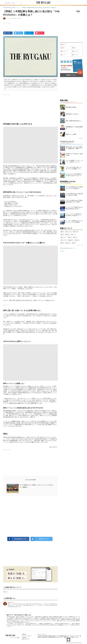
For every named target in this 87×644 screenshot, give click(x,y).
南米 (74, 48)
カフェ (73, 235)
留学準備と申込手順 (71, 107)
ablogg (17, 638)
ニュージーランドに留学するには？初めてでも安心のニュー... (74, 215)
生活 (70, 237)
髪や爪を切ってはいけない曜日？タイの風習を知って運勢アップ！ (74, 148)
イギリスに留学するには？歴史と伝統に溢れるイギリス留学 (74, 201)
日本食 (77, 240)
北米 (63, 48)
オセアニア (75, 51)
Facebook (24, 638)
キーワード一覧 (80, 245)
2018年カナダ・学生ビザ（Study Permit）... (74, 154)
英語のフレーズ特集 (71, 134)
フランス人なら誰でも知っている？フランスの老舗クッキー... (74, 168)
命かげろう (11, 602)
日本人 (75, 237)
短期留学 (71, 240)
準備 (62, 243)
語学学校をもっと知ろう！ (73, 114)
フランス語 (64, 240)
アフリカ (75, 55)
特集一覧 (81, 138)
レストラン (64, 237)
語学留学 (68, 243)
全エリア (64, 44)
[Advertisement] (30, 517)
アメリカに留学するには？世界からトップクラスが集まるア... (74, 188)
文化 (62, 235)
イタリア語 (69, 232)
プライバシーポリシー (27, 636)
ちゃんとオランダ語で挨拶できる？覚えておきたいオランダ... (74, 175)
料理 (74, 243)
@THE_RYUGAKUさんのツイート (68, 248)
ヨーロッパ (64, 51)
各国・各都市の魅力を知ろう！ (74, 121)
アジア (63, 55)
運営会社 (24, 634)
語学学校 (76, 232)
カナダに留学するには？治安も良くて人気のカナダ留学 (74, 194)
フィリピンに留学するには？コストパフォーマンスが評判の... (74, 222)
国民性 (68, 235)
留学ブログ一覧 (26, 639)
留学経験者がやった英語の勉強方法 (74, 128)
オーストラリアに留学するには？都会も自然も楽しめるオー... (74, 208)
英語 (62, 232)
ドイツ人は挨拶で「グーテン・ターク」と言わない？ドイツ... (74, 161)
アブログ (62, 251)
